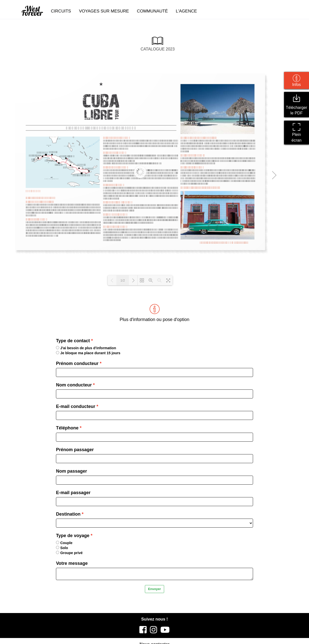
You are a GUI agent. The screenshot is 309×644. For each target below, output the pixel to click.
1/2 (123, 280)
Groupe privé (69, 553)
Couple (64, 543)
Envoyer (154, 589)
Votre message (72, 563)
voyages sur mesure (104, 11)
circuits (61, 11)
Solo (62, 548)
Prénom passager (75, 450)
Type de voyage (73, 536)
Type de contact (73, 341)
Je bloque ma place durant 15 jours (88, 353)
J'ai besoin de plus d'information (86, 348)
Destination (68, 514)
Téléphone (67, 428)
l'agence (186, 11)
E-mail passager (73, 493)
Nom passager (71, 471)
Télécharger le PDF (296, 105)
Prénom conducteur (77, 363)
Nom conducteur (74, 385)
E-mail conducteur (76, 406)
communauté (152, 11)
